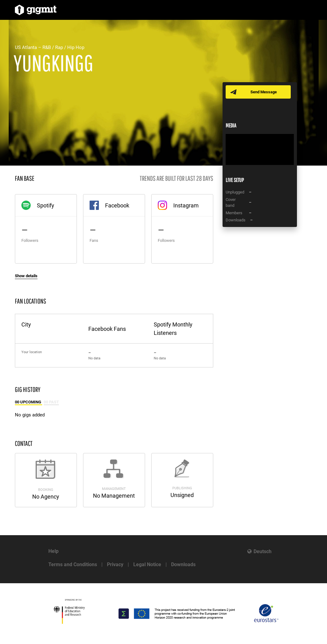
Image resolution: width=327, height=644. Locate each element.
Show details (26, 276)
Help (53, 551)
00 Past (51, 402)
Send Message (264, 92)
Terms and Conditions (73, 564)
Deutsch (263, 551)
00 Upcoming (29, 402)
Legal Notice (147, 564)
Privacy (115, 564)
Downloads (183, 564)
